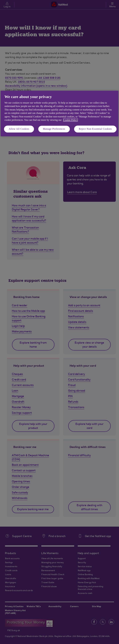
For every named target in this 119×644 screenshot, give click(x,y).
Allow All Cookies (19, 129)
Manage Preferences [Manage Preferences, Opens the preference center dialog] (54, 129)
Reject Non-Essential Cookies (95, 129)
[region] (59, 113)
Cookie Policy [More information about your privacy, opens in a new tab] (70, 120)
